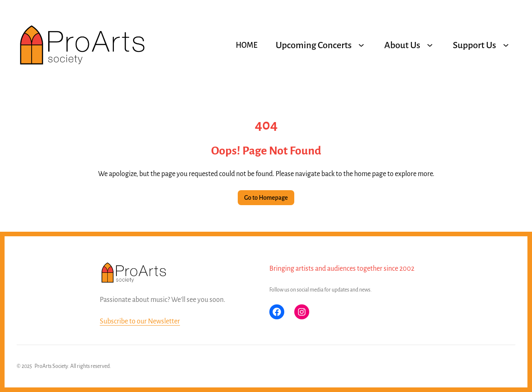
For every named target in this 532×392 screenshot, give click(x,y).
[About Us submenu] (430, 45)
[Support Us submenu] (506, 45)
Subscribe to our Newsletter (140, 321)
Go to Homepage (266, 198)
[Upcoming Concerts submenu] (361, 45)
